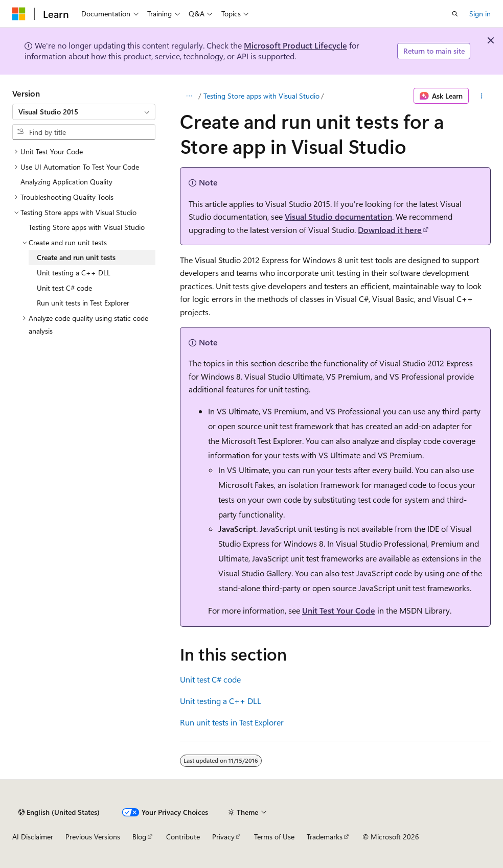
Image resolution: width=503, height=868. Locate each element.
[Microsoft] (19, 14)
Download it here (390, 230)
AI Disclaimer (33, 837)
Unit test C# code (210, 679)
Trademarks (325, 837)
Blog (139, 837)
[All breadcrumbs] (189, 96)
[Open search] (455, 14)
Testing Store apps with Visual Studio (261, 96)
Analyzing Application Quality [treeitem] (66, 182)
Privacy (223, 837)
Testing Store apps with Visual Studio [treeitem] (87, 227)
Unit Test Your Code (339, 610)
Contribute (183, 837)
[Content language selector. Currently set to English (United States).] (59, 812)
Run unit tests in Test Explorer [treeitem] (83, 303)
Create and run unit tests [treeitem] (76, 257)
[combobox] (84, 112)
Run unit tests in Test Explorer (232, 722)
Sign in (480, 14)
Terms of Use (274, 837)
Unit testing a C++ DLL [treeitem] (74, 273)
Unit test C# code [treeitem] (64, 288)
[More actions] (482, 96)
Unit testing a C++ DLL (221, 701)
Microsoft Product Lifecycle (295, 45)
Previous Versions (93, 837)
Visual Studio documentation (338, 216)
